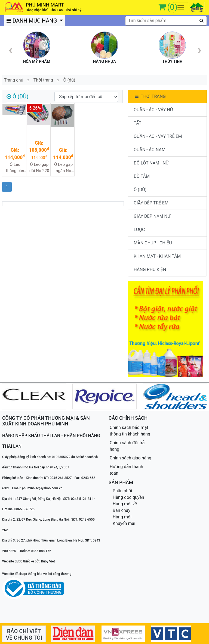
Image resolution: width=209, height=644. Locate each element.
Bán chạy (122, 510)
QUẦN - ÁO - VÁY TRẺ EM (158, 136)
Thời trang (43, 80)
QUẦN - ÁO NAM (150, 150)
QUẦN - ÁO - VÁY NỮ (153, 110)
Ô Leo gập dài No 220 (39, 168)
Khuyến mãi (124, 523)
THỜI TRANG (150, 96)
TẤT (137, 123)
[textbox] (166, 21)
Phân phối (122, 491)
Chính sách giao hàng (130, 458)
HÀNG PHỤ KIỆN (150, 270)
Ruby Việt (48, 561)
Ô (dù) (69, 80)
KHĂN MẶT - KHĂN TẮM (157, 256)
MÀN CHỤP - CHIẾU (153, 243)
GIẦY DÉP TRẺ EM (151, 203)
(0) (172, 7)
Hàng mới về (125, 504)
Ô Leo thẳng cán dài (15, 168)
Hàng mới (122, 517)
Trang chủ (14, 80)
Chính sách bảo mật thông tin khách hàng (130, 431)
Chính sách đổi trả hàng (127, 446)
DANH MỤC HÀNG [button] (32, 21)
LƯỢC (139, 230)
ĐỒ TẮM (142, 176)
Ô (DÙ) (140, 190)
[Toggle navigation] (181, 8)
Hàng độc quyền (128, 497)
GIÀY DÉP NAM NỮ (152, 216)
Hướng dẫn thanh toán (126, 470)
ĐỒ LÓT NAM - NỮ (151, 163)
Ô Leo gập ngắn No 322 (63, 168)
